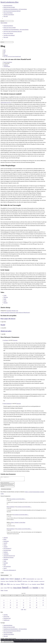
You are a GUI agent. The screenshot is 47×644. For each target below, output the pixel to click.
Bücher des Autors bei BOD (9, 28)
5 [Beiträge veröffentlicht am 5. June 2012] (10, 601)
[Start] (4, 50)
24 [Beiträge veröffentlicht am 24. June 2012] (43, 606)
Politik (5, 562)
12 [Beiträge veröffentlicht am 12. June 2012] (10, 603)
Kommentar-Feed (7, 619)
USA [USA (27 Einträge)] (40, 589)
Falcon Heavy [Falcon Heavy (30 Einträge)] (25, 582)
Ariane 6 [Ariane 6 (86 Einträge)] (17, 580)
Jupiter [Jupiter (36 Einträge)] (5, 585)
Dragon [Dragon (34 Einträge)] (7, 582)
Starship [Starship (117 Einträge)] (35, 588)
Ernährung (6, 65)
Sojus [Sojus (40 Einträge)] (11, 589)
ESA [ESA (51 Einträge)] (16, 582)
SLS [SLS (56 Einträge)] (8, 589)
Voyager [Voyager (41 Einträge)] (6, 591)
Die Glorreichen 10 (7, 549)
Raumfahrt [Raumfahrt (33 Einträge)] (34, 585)
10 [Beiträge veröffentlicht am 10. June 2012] (43, 601)
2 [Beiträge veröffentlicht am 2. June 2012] (37, 599)
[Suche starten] (14, 42)
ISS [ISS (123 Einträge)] (2, 585)
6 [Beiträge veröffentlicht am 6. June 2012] (17, 601)
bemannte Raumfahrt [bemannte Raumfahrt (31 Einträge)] (30, 580)
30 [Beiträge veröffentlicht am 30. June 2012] (37, 608)
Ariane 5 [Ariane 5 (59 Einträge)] (12, 580)
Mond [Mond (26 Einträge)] (14, 585)
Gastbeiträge (6, 555)
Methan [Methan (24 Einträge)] (12, 585)
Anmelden (6, 616)
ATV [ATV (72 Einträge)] (24, 580)
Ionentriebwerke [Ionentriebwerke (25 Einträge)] (42, 582)
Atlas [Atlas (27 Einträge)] (21, 580)
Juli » (25, 610)
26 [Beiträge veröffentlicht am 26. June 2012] (10, 608)
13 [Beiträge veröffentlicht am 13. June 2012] (17, 603)
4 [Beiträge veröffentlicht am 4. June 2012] (4, 601)
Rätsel (5, 566)
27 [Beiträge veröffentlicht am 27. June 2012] (17, 608)
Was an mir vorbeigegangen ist (10, 571)
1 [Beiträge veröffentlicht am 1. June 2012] (30, 599)
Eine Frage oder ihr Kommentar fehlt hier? (13, 31)
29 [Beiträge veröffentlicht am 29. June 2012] (30, 608)
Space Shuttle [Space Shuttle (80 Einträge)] (17, 588)
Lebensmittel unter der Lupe (9, 557)
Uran (17, 311)
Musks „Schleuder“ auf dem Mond (18, 523)
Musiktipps (6, 560)
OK (2, 643)
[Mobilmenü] (4, 23)
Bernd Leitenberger (8, 62)
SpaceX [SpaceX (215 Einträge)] (25, 588)
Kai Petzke (6, 340)
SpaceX (5, 569)
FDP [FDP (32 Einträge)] (29, 582)
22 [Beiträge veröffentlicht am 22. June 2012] (30, 606)
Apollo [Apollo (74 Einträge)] (3, 580)
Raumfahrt (6, 564)
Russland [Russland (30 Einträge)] (38, 585)
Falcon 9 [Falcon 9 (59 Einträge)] (20, 582)
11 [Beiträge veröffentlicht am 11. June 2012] (4, 603)
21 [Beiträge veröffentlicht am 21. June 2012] (23, 606)
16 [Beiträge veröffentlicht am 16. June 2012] (37, 603)
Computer (5, 548)
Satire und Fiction (7, 567)
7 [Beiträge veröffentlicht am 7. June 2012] (24, 601)
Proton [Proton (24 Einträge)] (30, 585)
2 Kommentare (7, 66)
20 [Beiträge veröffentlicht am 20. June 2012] (17, 606)
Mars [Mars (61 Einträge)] (8, 585)
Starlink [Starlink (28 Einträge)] (31, 589)
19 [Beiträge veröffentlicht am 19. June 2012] (10, 606)
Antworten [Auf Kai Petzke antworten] (15, 340)
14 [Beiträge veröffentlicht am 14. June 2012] (23, 603)
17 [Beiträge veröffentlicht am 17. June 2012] (43, 603)
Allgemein (6, 538)
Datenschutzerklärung (8, 26)
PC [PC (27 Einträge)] (28, 585)
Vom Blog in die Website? (9, 35)
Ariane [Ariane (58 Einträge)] (7, 580)
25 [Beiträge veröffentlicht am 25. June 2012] (4, 608)
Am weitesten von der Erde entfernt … (18, 500)
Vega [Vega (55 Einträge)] (42, 589)
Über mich (6, 37)
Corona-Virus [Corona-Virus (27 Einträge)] (3, 582)
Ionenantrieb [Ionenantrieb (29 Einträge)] (36, 582)
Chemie (5, 546)
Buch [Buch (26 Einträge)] (36, 580)
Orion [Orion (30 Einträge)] (26, 585)
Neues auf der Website (8, 33)
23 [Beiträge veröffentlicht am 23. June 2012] (37, 606)
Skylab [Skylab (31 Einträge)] (5, 589)
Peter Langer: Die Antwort (8, 319)
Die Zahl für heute (7, 551)
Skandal (3, 325)
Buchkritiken (6, 542)
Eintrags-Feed (6, 617)
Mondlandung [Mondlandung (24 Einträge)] (18, 585)
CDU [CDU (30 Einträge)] (41, 580)
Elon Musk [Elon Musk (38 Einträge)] (12, 582)
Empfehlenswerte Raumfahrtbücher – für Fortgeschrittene (16, 30)
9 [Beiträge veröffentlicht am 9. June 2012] (37, 601)
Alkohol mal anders (6, 331)
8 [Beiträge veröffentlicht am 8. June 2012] (30, 601)
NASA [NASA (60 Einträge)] (23, 585)
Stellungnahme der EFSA (6, 103)
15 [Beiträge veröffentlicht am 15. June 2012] (30, 603)
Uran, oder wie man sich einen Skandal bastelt (12, 56)
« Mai (22, 610)
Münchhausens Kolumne (8, 558)
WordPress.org (6, 621)
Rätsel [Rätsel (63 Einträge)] (42, 585)
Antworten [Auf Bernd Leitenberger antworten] (19, 404)
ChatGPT (5, 544)
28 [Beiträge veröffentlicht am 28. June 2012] (23, 608)
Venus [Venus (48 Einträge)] (2, 591)
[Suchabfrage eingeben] (7, 21)
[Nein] (14, 643)
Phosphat (14, 311)
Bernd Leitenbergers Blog (10, 2)
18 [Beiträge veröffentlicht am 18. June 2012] (4, 606)
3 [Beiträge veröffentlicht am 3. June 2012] (43, 599)
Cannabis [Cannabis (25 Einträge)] (38, 580)
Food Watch (9, 311)
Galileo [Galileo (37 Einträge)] (32, 582)
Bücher (5, 540)
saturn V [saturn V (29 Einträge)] (2, 589)
